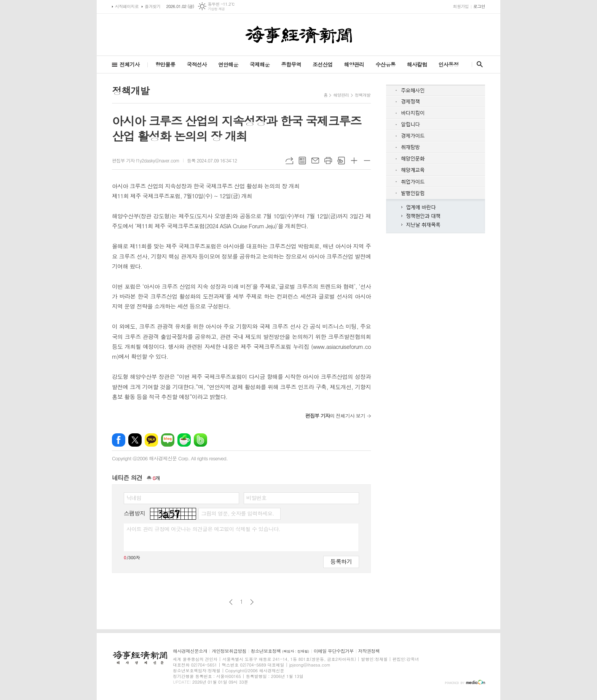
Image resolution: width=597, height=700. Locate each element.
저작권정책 (369, 651)
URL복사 (289, 161)
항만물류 (165, 64)
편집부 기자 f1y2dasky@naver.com (146, 160)
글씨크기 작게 (367, 161)
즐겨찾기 (152, 6)
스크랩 (341, 161)
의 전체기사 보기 (335, 416)
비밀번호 (256, 498)
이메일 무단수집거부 (334, 651)
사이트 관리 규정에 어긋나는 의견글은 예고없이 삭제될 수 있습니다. (203, 529)
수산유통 (385, 64)
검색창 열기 (478, 64)
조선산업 (323, 64)
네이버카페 (184, 440)
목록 (302, 161)
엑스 (135, 440)
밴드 (200, 440)
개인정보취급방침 (229, 651)
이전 (231, 602)
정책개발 (363, 95)
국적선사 (197, 64)
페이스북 (119, 440)
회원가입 (461, 6)
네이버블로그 (168, 440)
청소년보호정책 (280, 651)
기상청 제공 (216, 9)
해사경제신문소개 (190, 651)
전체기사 (130, 64)
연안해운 (228, 64)
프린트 (328, 161)
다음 (252, 602)
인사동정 (448, 64)
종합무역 (291, 64)
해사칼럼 (417, 64)
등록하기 (341, 561)
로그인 (479, 6)
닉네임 (134, 498)
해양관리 (354, 64)
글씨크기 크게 (354, 161)
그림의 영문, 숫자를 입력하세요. (237, 513)
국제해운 (260, 64)
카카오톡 (151, 440)
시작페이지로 (127, 6)
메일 (315, 161)
